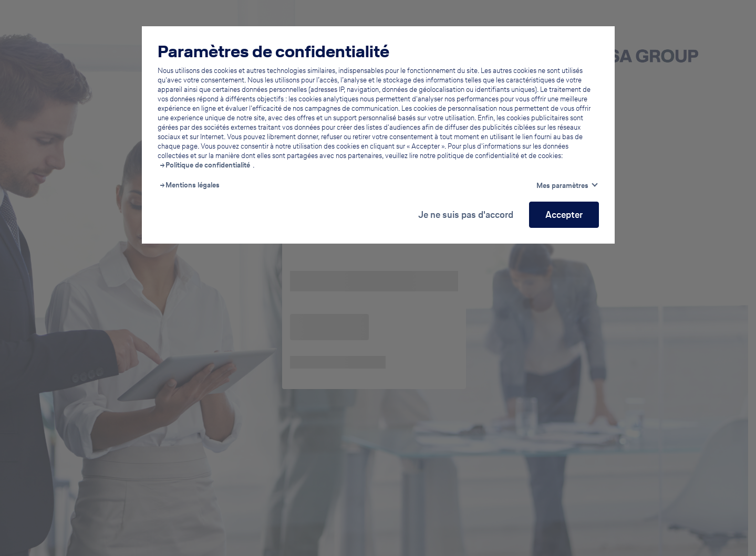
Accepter (564, 214)
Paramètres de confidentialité (273, 51)
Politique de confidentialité (208, 165)
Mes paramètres (562, 186)
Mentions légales (193, 185)
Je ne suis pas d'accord (466, 214)
